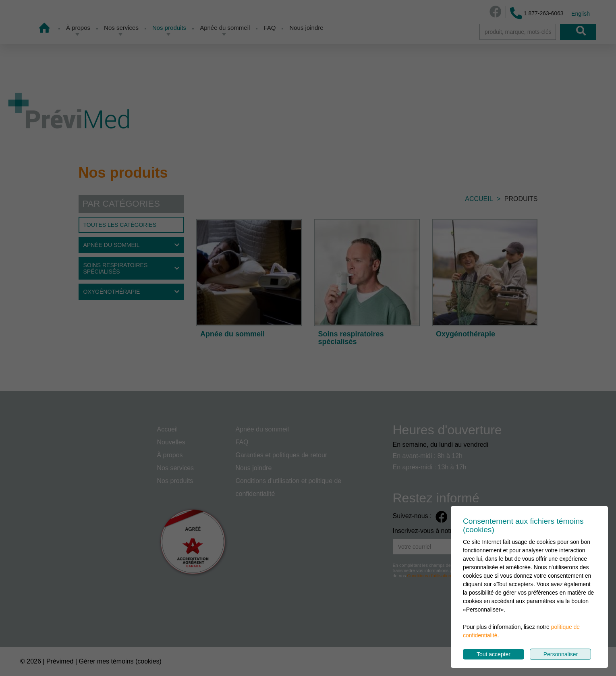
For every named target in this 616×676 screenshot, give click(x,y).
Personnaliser (561, 654)
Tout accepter (494, 654)
